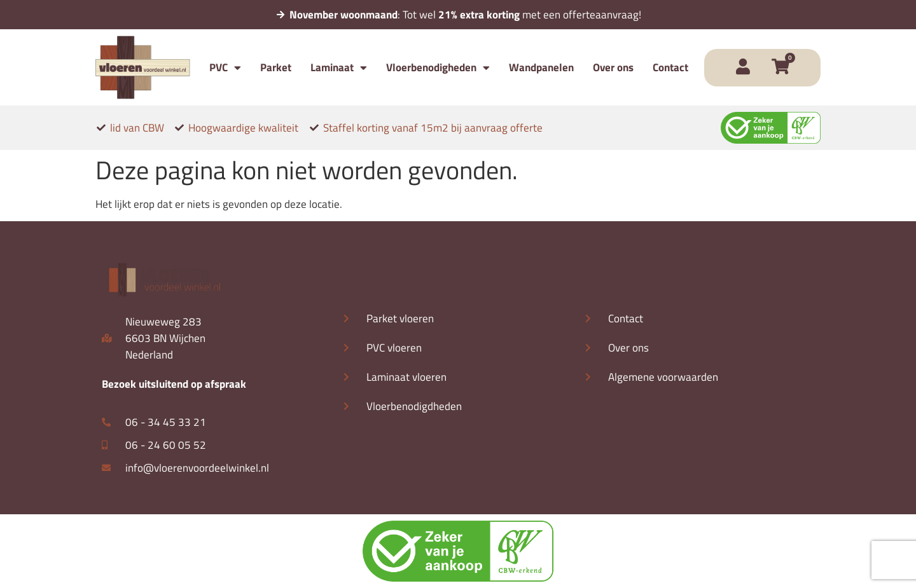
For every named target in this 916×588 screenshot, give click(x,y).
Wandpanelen (541, 67)
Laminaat (339, 68)
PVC (225, 68)
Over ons (613, 67)
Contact (670, 67)
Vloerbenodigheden (438, 68)
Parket (276, 67)
